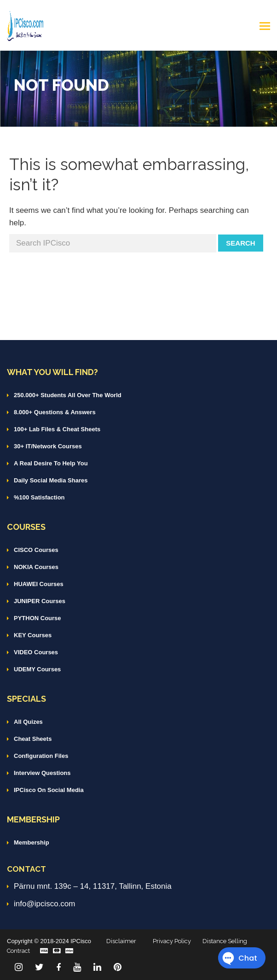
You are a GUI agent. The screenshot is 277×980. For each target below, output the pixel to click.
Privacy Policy (172, 941)
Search (240, 243)
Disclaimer (121, 941)
